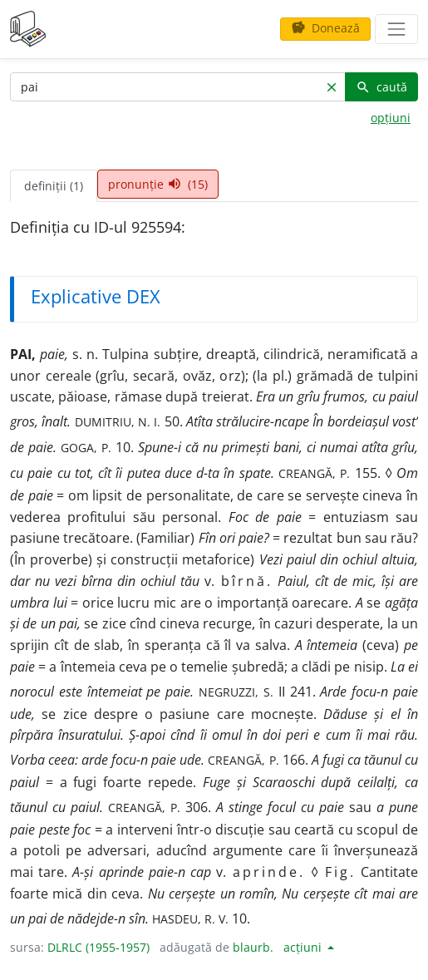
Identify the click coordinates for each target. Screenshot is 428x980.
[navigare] (396, 29)
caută (381, 87)
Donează (325, 28)
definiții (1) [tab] (54, 186)
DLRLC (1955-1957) (98, 947)
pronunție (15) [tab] (158, 184)
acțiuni (304, 947)
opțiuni (391, 118)
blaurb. (253, 947)
